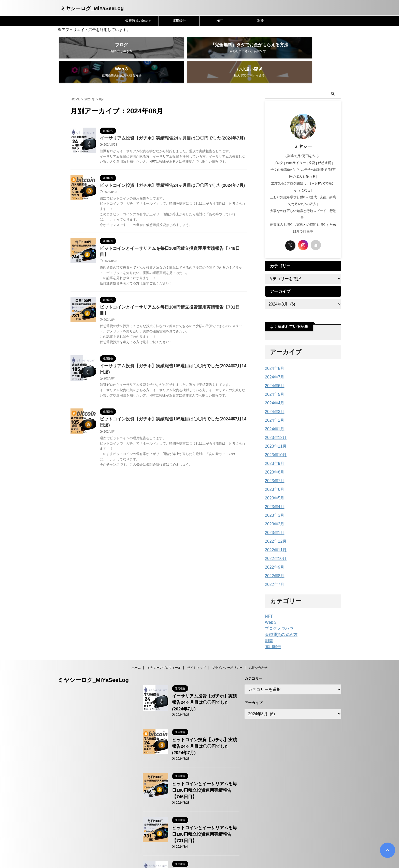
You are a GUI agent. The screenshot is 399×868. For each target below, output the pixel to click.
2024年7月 (273, 360)
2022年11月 (274, 533)
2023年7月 (273, 464)
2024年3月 (273, 395)
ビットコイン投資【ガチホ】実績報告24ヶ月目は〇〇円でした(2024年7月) (168, 169)
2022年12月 (274, 525)
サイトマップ (196, 651)
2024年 (90, 82)
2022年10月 (274, 542)
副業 (261, 21)
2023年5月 (273, 481)
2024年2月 (273, 404)
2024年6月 (273, 369)
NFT (220, 21)
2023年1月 (273, 516)
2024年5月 (273, 378)
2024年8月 (273, 352)
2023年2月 (273, 507)
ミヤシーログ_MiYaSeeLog (92, 8)
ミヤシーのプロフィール (164, 651)
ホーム (136, 651)
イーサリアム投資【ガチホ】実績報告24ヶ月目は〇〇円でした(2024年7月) (168, 122)
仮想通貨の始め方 (138, 21)
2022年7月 (273, 568)
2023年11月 (274, 430)
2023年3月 (273, 499)
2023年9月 (273, 447)
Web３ (270, 606)
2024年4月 (273, 386)
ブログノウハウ (277, 612)
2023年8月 (273, 455)
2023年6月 (273, 473)
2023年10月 (274, 438)
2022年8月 (273, 559)
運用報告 (179, 21)
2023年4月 (273, 490)
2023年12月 (274, 421)
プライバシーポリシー (227, 651)
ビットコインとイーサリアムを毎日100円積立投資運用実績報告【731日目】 (170, 286)
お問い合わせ (258, 651)
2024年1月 (273, 412)
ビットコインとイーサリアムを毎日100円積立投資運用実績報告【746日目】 (170, 233)
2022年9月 (273, 551)
